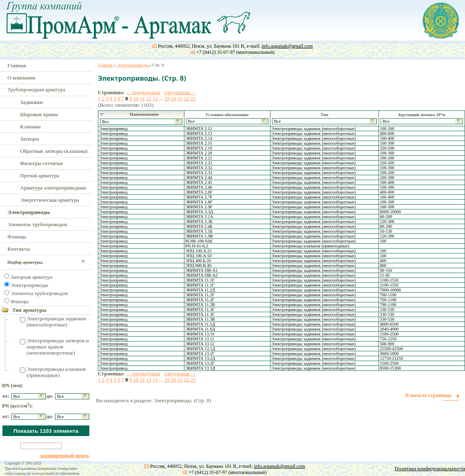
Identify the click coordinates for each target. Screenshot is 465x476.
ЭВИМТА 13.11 (200, 339)
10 (136, 99)
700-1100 (388, 295)
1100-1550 (389, 280)
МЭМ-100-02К (199, 241)
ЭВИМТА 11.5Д (200, 324)
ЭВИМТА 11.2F (200, 295)
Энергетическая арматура (49, 200)
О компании (21, 78)
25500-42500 (391, 349)
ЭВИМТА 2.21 (199, 158)
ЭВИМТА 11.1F (200, 280)
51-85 (385, 275)
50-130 (386, 231)
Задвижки (31, 102)
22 (187, 99)
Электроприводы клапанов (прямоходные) (56, 372)
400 (383, 261)
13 (155, 99)
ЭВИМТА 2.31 (199, 163)
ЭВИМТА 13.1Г (200, 354)
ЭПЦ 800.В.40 (198, 266)
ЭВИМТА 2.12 (199, 129)
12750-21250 (391, 358)
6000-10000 (390, 212)
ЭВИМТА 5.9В (199, 236)
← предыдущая (143, 93)
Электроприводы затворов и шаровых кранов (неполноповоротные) (58, 347)
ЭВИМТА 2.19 (199, 148)
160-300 (387, 207)
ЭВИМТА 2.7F (199, 197)
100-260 (387, 129)
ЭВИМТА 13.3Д (200, 368)
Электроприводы (29, 285)
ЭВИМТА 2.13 (199, 133)
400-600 (387, 133)
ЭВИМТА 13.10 (200, 334)
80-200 (386, 217)
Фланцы (17, 237)
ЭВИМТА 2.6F (199, 192)
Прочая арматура (40, 175)
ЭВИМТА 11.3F (200, 310)
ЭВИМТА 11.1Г (200, 285)
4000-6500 (389, 324)
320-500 (387, 148)
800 (383, 266)
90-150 (386, 270)
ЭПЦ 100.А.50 (198, 256)
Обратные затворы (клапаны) (54, 151)
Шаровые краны (39, 114)
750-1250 (388, 339)
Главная (17, 65)
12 (149, 99)
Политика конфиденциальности (430, 469)
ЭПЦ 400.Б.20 (198, 261)
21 (180, 99)
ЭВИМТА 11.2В (200, 305)
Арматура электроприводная (53, 188)
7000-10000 (390, 290)
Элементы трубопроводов (37, 224)
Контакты (19, 249)
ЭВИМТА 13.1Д (200, 349)
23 (193, 99)
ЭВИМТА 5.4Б (199, 226)
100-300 (387, 143)
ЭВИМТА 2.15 (199, 143)
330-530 (387, 310)
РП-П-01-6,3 (197, 246)
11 (142, 99)
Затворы (30, 139)
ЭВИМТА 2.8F (199, 202)
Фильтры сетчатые (42, 163)
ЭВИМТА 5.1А (199, 217)
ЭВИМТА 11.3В (200, 319)
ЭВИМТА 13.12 (200, 344)
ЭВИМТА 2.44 (199, 177)
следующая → (180, 93)
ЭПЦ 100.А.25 (198, 251)
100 (383, 241)
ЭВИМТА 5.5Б (199, 231)
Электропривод (113, 129)
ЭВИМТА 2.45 (199, 182)
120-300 (387, 221)
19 (167, 99)
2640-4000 (389, 329)
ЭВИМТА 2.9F (199, 207)
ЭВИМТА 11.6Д (200, 329)
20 (174, 99)
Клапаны (30, 127)
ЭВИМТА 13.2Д (200, 358)
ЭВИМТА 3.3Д (199, 212)
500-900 (387, 344)
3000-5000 (389, 354)
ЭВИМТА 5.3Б (199, 221)
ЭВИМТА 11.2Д (200, 290)
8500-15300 (390, 368)
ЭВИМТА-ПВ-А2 (201, 275)
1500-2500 (389, 334)
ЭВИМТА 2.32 (199, 168)
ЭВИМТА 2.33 (199, 173)
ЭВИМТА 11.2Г (200, 300)
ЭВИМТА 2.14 (199, 138)
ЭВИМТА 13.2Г (200, 363)
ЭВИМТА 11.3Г (200, 314)
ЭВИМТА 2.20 (199, 153)
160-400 (387, 138)
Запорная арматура (31, 277)
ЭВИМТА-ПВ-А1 (201, 270)
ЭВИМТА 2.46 (199, 187)
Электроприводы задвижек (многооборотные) (56, 322)
